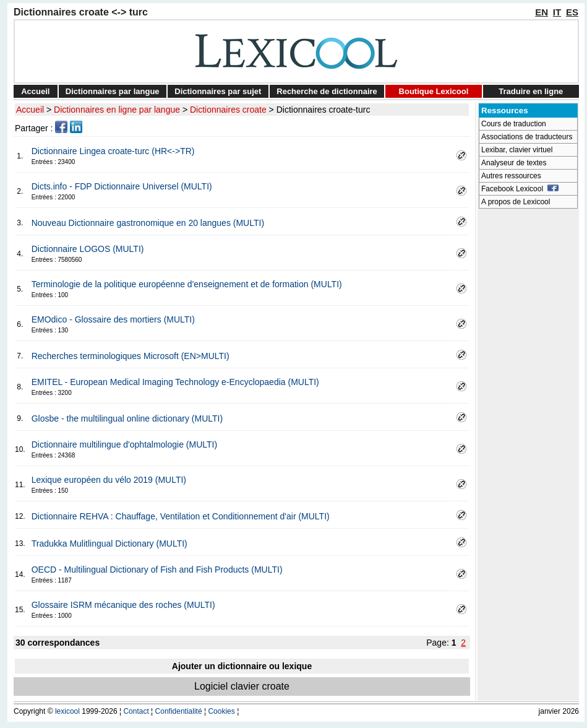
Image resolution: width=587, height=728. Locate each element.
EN (542, 12)
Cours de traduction (514, 124)
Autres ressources (511, 176)
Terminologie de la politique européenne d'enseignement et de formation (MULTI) (187, 284)
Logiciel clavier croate (242, 686)
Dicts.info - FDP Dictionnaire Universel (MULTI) (122, 186)
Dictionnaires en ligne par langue (117, 110)
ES (572, 12)
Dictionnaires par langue (113, 91)
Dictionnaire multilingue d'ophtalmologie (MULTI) (124, 444)
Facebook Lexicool (520, 189)
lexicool (67, 711)
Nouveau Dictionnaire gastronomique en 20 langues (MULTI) (148, 223)
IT (557, 12)
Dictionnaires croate (228, 110)
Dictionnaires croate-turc (323, 110)
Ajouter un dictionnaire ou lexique (242, 666)
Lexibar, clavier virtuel (517, 150)
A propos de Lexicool (516, 202)
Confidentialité (179, 711)
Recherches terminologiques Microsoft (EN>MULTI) (131, 356)
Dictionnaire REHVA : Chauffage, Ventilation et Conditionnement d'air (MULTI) (181, 516)
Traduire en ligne (531, 91)
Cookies (221, 711)
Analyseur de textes (514, 163)
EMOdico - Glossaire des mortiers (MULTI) (113, 319)
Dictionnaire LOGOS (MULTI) (88, 249)
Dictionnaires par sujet (218, 91)
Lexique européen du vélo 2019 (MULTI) (109, 480)
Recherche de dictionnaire (327, 91)
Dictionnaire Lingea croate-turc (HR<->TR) (113, 151)
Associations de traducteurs (527, 137)
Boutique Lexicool (434, 91)
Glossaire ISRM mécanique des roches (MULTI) (123, 605)
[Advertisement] (528, 400)
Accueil (35, 91)
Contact (136, 711)
